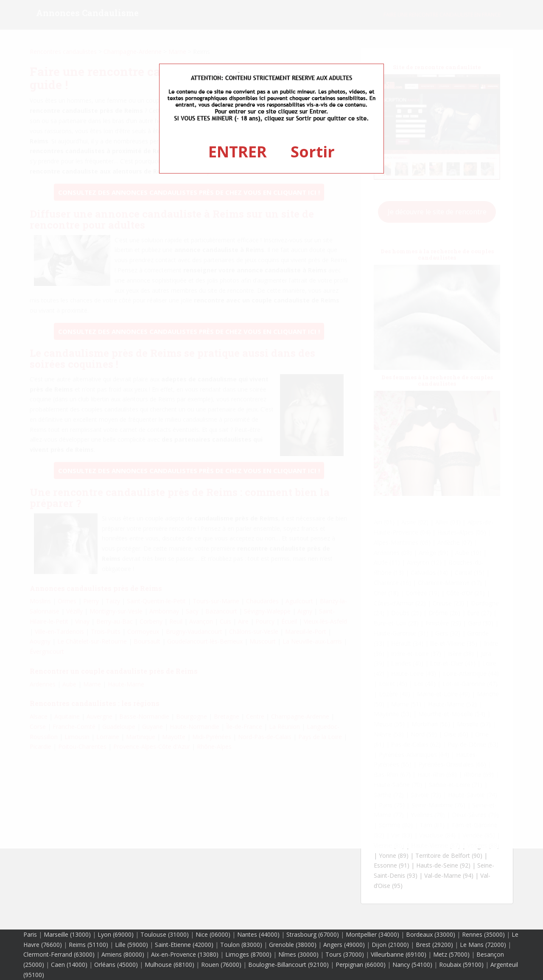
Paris (30, 934)
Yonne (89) (394, 855)
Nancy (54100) (412, 965)
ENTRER (238, 152)
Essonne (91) (392, 865)
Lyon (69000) (116, 934)
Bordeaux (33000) (431, 934)
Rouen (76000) (221, 965)
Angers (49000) (344, 945)
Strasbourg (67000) (313, 934)
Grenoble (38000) (293, 945)
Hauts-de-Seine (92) (443, 865)
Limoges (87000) (248, 954)
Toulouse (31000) (165, 934)
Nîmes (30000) (298, 954)
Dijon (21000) (390, 945)
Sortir (313, 152)
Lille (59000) (132, 945)
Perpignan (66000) (361, 965)
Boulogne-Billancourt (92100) (288, 965)
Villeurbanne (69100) (399, 954)
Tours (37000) (345, 954)
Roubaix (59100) (461, 965)
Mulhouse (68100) (169, 965)
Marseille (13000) (67, 934)
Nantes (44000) (258, 934)
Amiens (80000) (123, 954)
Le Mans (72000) (483, 945)
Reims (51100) (88, 945)
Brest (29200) (434, 945)
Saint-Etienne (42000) (184, 945)
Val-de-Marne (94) (449, 875)
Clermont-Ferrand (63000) (59, 954)
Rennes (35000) (483, 934)
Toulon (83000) (241, 945)
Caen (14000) (69, 965)
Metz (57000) (451, 954)
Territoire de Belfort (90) (449, 855)
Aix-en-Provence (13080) (185, 954)
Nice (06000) (213, 934)
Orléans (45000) (116, 965)
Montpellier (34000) (372, 934)
